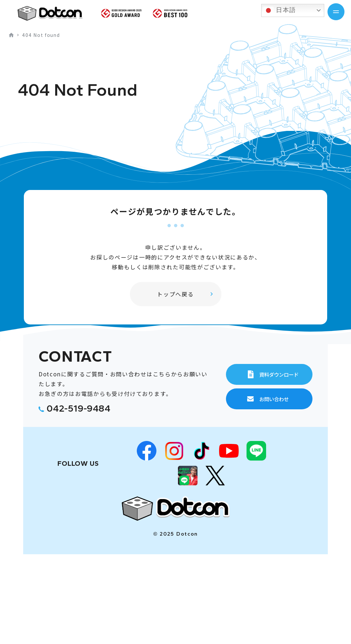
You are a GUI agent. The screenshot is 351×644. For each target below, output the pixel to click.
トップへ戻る (175, 294)
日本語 (280, 10)
